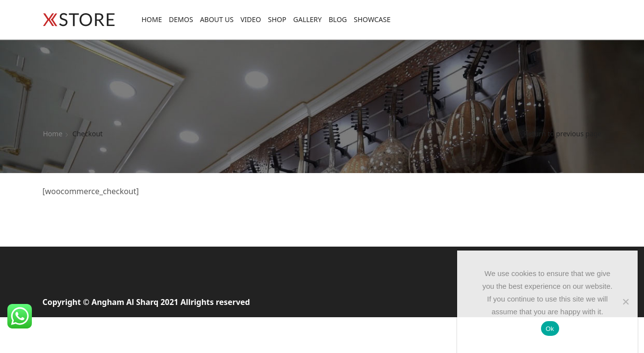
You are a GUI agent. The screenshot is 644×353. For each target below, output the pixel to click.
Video (251, 19)
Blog (338, 19)
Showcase (372, 19)
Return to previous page (563, 134)
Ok (550, 329)
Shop (277, 19)
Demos (181, 19)
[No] (625, 302)
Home (152, 19)
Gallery (308, 19)
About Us (217, 19)
